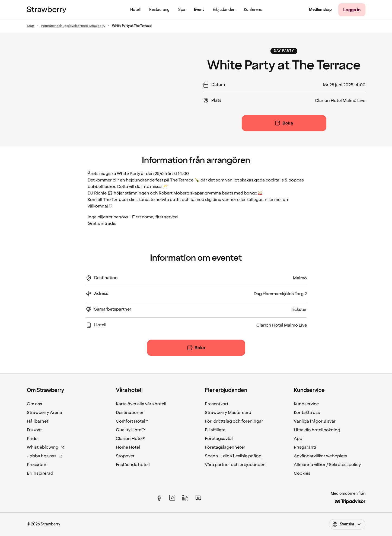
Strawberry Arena (44, 413)
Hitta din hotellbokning (317, 430)
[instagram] (172, 498)
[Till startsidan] (47, 10)
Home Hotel (128, 447)
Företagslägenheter (225, 447)
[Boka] (284, 123)
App (298, 439)
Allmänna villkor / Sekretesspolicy (327, 465)
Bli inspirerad (40, 473)
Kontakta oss (307, 413)
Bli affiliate (215, 430)
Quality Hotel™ (131, 430)
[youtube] (198, 498)
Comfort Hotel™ (132, 421)
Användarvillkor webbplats (321, 456)
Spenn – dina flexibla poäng (233, 456)
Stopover (125, 456)
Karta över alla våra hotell (141, 404)
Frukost (34, 430)
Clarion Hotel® (130, 439)
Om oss (34, 404)
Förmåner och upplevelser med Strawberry (73, 26)
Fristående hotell (133, 465)
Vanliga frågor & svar (315, 421)
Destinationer (130, 413)
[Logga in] (352, 10)
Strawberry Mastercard (228, 413)
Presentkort (217, 404)
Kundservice (306, 404)
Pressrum (36, 465)
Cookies (302, 473)
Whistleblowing (45, 447)
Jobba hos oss (44, 456)
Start (31, 26)
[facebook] (159, 498)
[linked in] (185, 498)
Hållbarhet (38, 421)
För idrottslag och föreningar (234, 421)
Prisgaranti (305, 447)
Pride (32, 439)
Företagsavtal (219, 439)
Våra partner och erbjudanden (235, 465)
